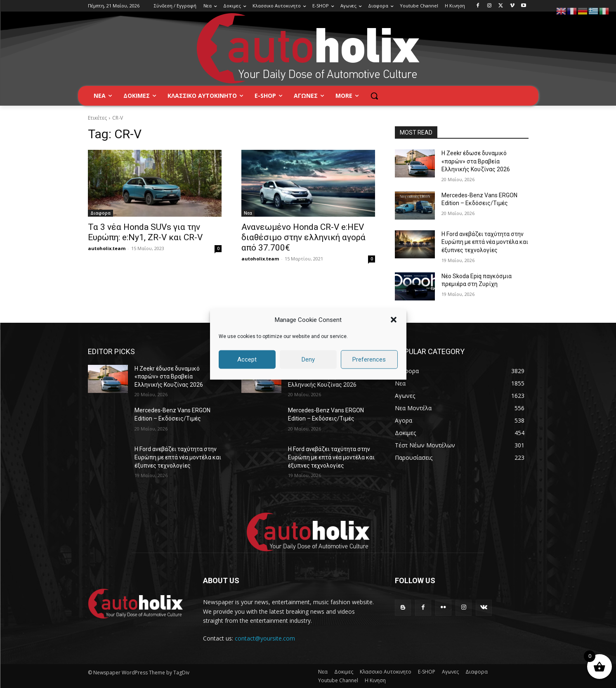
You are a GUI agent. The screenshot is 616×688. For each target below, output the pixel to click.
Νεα (248, 213)
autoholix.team (107, 248)
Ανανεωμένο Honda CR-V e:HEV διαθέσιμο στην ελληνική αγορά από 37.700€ (303, 237)
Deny (308, 359)
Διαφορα (100, 213)
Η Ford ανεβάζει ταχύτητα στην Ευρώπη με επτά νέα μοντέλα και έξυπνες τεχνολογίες (485, 242)
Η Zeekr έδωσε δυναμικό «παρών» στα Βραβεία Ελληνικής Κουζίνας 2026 (476, 161)
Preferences (369, 359)
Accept (247, 359)
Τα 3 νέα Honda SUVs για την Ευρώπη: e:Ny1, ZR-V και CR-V (145, 232)
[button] (394, 320)
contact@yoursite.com (265, 638)
